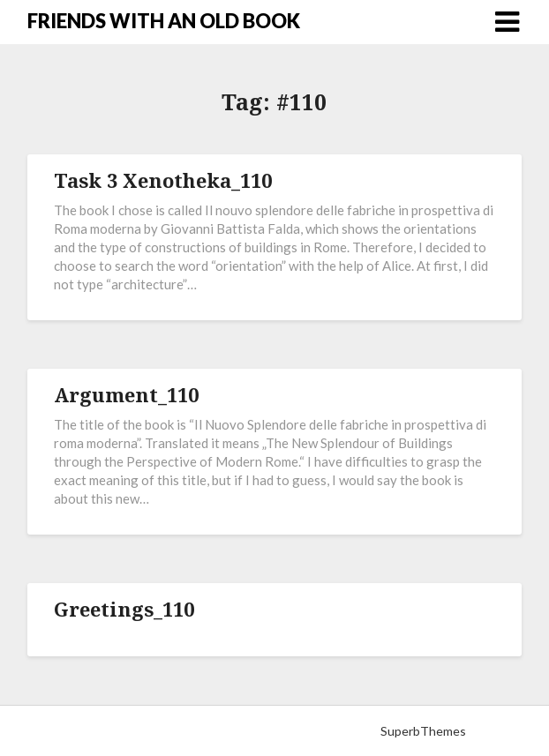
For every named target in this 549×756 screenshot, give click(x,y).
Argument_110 (126, 394)
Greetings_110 (124, 609)
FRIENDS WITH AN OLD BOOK (164, 21)
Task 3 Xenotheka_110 (163, 180)
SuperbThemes (423, 731)
